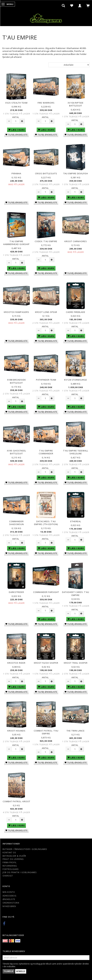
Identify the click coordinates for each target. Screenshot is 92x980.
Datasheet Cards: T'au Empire (76, 594)
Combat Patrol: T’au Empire (46, 732)
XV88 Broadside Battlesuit (16, 381)
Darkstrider (16, 592)
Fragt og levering (13, 859)
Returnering (10, 866)
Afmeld (21, 971)
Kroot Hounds (16, 731)
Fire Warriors (46, 103)
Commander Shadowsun (16, 523)
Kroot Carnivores (76, 241)
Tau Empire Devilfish (76, 173)
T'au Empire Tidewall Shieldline (76, 452)
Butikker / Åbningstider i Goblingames (25, 849)
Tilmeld (9, 971)
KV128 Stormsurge (76, 380)
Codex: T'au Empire (46, 241)
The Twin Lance (76, 731)
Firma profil (10, 862)
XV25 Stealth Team (16, 103)
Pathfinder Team (46, 380)
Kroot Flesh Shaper (46, 663)
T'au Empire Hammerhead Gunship (16, 243)
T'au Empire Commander (46, 452)
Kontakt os (9, 852)
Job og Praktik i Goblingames (20, 872)
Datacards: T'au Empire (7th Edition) (46, 523)
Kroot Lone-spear (46, 312)
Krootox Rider (16, 663)
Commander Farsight (46, 592)
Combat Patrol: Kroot (16, 801)
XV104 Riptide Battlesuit (76, 104)
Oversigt (8, 876)
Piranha (16, 173)
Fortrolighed (11, 869)
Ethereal (76, 521)
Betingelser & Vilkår (14, 856)
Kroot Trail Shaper (76, 663)
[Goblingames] (46, 18)
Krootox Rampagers (16, 312)
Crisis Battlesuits (46, 173)
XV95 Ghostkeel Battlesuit (16, 452)
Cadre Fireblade (76, 312)
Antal (16, 117)
